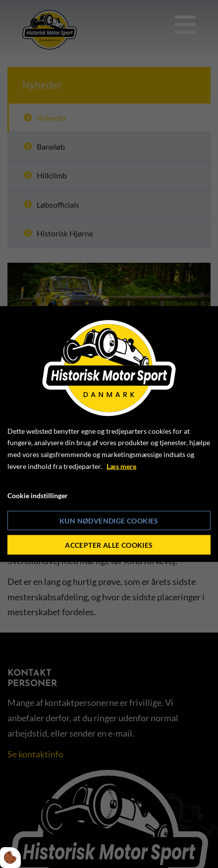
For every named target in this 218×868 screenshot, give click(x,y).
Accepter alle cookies (109, 545)
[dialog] (109, 434)
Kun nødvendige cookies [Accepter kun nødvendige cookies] (109, 521)
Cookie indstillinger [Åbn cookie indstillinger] (38, 495)
